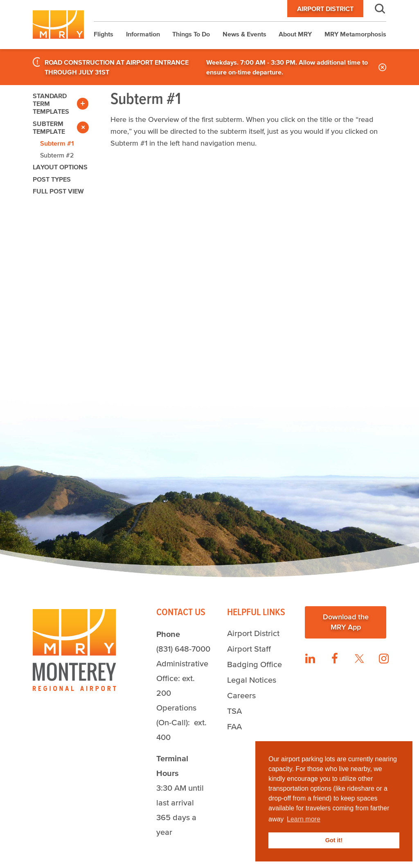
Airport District (325, 9)
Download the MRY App (346, 622)
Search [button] (375, 9)
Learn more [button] (304, 819)
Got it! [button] (334, 840)
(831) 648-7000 (183, 649)
